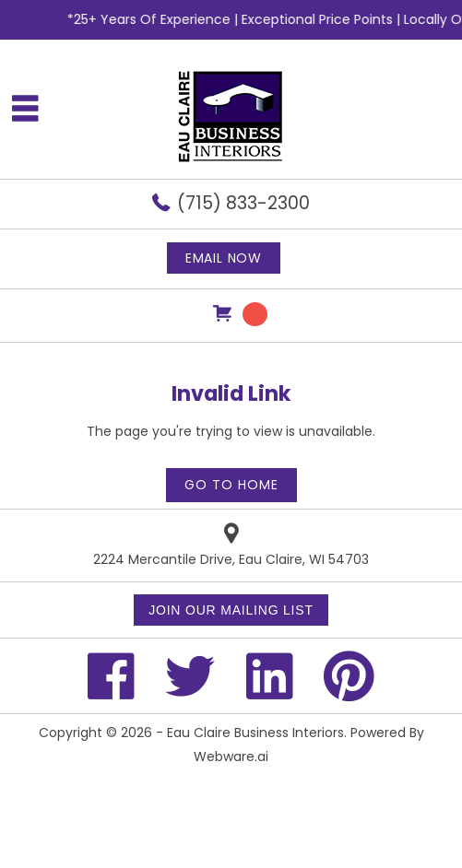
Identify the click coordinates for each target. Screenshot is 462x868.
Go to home (231, 485)
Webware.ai (231, 757)
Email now (224, 258)
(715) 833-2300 (243, 203)
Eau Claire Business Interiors (255, 733)
